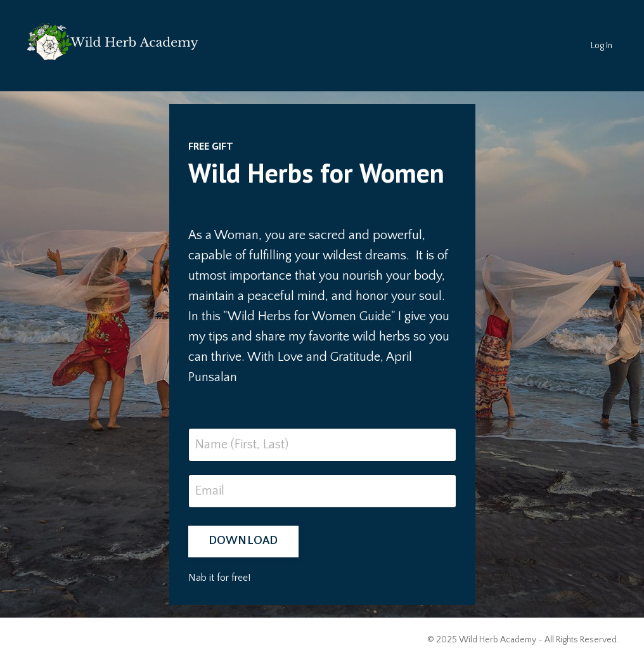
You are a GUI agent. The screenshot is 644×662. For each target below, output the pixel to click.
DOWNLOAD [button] (243, 541)
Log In (602, 46)
